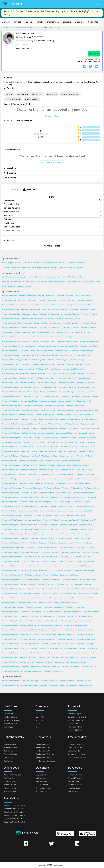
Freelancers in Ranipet (85, 456)
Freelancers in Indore (10, 305)
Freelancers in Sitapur (83, 557)
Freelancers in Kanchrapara (53, 607)
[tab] (12, 190)
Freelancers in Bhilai (9, 378)
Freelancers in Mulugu (87, 442)
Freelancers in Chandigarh (67, 300)
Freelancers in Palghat (10, 621)
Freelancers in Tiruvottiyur (64, 470)
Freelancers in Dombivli (29, 355)
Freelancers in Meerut (62, 351)
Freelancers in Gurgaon (47, 300)
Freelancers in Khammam (86, 548)
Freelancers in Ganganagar (44, 484)
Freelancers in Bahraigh (49, 529)
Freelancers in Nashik (10, 351)
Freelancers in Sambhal (84, 511)
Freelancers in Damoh (10, 658)
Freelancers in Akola (48, 410)
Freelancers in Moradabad (47, 374)
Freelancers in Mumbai (46, 296)
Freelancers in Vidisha (67, 598)
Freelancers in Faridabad (70, 314)
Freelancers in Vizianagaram (80, 534)
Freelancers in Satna (29, 465)
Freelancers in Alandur (33, 575)
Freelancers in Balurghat (11, 598)
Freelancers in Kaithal (30, 598)
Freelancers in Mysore (65, 365)
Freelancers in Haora (83, 355)
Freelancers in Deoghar (81, 502)
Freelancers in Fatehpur (91, 552)
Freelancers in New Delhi (11, 342)
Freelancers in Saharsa (51, 593)
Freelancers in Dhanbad (11, 355)
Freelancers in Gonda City (29, 616)
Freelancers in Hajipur (10, 616)
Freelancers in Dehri (62, 626)
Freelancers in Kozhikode (85, 383)
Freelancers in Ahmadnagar (70, 419)
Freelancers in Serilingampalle (13, 589)
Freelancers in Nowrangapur (82, 351)
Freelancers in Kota (47, 337)
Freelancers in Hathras (66, 635)
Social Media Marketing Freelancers (45, 267)
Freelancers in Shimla (66, 543)
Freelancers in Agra (29, 346)
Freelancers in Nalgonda (28, 648)
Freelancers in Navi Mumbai (68, 342)
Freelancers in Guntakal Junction (32, 653)
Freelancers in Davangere (11, 410)
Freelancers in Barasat (69, 442)
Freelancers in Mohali (28, 328)
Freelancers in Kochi (29, 332)
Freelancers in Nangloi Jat (77, 516)
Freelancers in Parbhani (47, 451)
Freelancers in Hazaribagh (12, 580)
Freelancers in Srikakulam (48, 658)
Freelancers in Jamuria (10, 571)
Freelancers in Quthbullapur (72, 488)
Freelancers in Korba (26, 415)
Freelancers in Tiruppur (29, 365)
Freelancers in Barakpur (90, 589)
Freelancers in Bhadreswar (49, 648)
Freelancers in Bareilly (28, 374)
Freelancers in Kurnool (67, 401)
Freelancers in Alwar (85, 451)
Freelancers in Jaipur (86, 300)
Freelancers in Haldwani (86, 598)
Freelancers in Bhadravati (30, 561)
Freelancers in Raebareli (70, 520)
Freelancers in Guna (50, 575)
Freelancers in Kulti (30, 442)
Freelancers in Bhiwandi (67, 374)
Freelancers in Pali (68, 497)
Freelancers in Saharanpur (70, 397)
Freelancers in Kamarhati (90, 429)
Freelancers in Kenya (83, 681)
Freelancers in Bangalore (27, 296)
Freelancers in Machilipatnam (13, 520)
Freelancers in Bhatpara (30, 401)
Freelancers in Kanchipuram (84, 493)
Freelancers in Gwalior (30, 337)
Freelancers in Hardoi (48, 644)
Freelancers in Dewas (52, 461)
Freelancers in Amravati (65, 378)
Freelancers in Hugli (47, 538)
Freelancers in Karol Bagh (11, 397)
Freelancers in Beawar (10, 626)
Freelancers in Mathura (10, 433)
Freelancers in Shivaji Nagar (56, 360)
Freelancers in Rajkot (88, 310)
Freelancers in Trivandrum (12, 323)
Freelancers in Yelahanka (31, 667)
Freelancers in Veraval (66, 561)
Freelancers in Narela (26, 369)
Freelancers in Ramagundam (70, 479)
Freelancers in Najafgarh (47, 346)
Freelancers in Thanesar (69, 603)
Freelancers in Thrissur (69, 328)
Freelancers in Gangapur (55, 653)
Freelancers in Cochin (88, 323)
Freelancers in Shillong (83, 616)
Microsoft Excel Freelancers (32, 263)
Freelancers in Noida (48, 305)
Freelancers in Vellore (90, 397)
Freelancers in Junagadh (48, 525)
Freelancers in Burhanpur (11, 506)
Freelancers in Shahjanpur (12, 438)
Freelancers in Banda (27, 584)
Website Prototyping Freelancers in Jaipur (17, 286)
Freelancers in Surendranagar (57, 534)
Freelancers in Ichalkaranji (30, 456)
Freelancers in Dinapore (89, 580)
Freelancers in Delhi (9, 296)
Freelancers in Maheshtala (33, 406)
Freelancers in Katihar (33, 520)
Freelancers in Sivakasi (91, 479)
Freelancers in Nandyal (32, 557)
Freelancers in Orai (46, 571)
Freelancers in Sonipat (28, 470)
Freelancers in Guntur (46, 332)
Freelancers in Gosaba (64, 493)
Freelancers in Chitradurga (49, 603)
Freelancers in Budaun (45, 566)
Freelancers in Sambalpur (85, 561)
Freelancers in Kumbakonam (70, 552)
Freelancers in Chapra (48, 506)
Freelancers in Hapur (47, 474)
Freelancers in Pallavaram (85, 571)
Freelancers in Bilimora (85, 392)
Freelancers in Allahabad (49, 355)
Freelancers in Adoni (48, 561)
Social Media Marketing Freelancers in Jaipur (83, 282)
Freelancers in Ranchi (83, 332)
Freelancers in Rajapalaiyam (66, 639)
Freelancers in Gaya (9, 415)
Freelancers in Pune (9, 300)
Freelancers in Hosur (64, 484)
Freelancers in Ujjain (84, 401)
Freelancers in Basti (89, 667)
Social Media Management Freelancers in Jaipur (48, 282)
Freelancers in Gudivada (51, 667)
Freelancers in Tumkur (67, 438)
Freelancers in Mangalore (45, 415)
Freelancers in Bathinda (65, 474)
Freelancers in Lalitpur (85, 635)
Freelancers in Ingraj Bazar (30, 552)
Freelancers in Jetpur (88, 658)
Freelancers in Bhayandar (67, 387)
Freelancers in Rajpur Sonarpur (88, 410)
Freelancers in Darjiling (87, 639)
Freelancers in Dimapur (10, 612)
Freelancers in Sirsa (87, 529)
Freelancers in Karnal (92, 488)
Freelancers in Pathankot (11, 543)
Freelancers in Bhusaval (11, 529)
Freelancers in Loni (66, 557)
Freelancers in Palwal (10, 648)
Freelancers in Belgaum (66, 410)
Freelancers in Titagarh (11, 635)
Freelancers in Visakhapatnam (32, 319)
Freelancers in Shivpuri (10, 561)
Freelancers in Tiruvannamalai (13, 607)
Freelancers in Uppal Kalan (69, 658)
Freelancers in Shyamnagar (54, 406)
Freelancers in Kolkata (83, 296)
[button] (6, 22)
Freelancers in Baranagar (71, 461)
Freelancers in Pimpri (28, 351)
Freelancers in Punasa (47, 424)
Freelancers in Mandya (72, 612)
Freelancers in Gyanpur (66, 506)
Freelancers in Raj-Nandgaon (82, 584)
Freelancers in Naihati (80, 465)
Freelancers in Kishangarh (47, 621)
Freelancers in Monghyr (62, 502)
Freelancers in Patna (72, 319)
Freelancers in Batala (69, 593)
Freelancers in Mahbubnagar (75, 607)
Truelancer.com (59, 865)
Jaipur (21, 37)
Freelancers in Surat (85, 305)
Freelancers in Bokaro (28, 383)
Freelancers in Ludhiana (11, 319)
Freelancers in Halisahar (67, 630)
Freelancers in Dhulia (10, 424)
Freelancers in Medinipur (51, 580)
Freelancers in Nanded (66, 383)
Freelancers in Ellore (86, 525)
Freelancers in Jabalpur (64, 337)
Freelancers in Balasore (11, 671)
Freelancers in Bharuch (31, 580)
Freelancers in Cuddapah (30, 635)
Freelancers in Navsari (34, 548)
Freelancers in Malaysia (11, 685)
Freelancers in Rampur (27, 447)
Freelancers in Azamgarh (11, 667)
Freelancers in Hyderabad (28, 300)
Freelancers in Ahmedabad (29, 305)
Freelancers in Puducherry (87, 374)
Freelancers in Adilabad (28, 658)
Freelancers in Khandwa (30, 529)
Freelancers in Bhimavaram (88, 593)
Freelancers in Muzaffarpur (69, 429)
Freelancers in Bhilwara (65, 433)
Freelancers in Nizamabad (12, 442)
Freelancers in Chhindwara (53, 612)
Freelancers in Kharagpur (30, 497)
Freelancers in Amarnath (50, 497)
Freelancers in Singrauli (11, 525)
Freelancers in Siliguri (67, 392)
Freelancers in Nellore (10, 419)
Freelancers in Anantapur (32, 479)
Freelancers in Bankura (91, 612)
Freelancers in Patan (26, 662)
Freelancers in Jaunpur (50, 552)
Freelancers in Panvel (85, 630)
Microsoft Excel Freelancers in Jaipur (42, 277)
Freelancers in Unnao (27, 566)
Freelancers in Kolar (9, 639)
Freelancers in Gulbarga (11, 401)
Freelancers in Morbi (10, 662)
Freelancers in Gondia (46, 639)
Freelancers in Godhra (28, 621)
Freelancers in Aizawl (67, 456)
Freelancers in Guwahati (11, 332)
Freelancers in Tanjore (29, 451)
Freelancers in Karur (9, 484)
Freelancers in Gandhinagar (12, 516)
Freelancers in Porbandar (28, 603)
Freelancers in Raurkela (11, 387)
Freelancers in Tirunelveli (11, 346)
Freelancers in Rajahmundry (48, 419)
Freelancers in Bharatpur (82, 484)
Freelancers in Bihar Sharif (28, 474)
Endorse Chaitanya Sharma (52, 163)
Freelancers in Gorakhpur (89, 346)
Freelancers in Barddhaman (49, 442)
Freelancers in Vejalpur (69, 648)
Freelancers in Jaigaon (29, 571)
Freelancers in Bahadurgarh (69, 575)
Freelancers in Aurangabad (35, 360)
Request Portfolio (52, 116)
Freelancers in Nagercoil (11, 493)
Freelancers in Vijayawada (50, 323)
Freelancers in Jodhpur (70, 323)
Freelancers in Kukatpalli (11, 429)
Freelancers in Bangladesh (12, 681)
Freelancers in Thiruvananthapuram (49, 369)
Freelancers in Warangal (47, 383)
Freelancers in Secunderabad (48, 328)
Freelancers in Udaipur (10, 328)
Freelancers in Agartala (44, 502)
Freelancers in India (66, 681)
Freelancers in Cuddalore (48, 543)
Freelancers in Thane (29, 314)
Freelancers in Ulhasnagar (29, 392)
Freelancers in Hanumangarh (13, 575)
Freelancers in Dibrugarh (85, 644)
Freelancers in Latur (88, 424)
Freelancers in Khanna (44, 662)
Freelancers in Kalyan (45, 351)
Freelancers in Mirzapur (11, 497)
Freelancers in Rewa (9, 502)
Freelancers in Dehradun (11, 337)
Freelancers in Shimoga (31, 438)
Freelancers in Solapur (77, 360)
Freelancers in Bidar (26, 502)
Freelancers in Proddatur (29, 538)
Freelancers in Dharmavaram (32, 671)
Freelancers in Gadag (10, 566)
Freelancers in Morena (45, 584)
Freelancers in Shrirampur (33, 488)
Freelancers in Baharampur (35, 534)
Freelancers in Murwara (33, 516)
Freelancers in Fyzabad (70, 580)
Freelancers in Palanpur (11, 644)
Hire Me (94, 54)
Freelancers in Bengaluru (66, 305)
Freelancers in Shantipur (71, 589)
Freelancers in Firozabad (86, 438)
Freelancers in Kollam (90, 419)
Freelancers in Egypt (30, 681)
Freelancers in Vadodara (11, 314)
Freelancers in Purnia (48, 511)
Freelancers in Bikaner (83, 337)
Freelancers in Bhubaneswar (49, 314)
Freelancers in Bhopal (49, 310)
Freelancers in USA (85, 685)
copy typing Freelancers (11, 263)
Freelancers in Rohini (82, 365)
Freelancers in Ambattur (31, 429)
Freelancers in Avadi (46, 470)
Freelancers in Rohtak (50, 438)
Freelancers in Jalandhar (54, 319)
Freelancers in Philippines (48, 685)
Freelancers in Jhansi (63, 415)
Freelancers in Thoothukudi (83, 415)
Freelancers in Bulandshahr (28, 511)
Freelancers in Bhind (29, 543)
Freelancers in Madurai (88, 328)
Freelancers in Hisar (9, 447)
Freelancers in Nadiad (30, 506)
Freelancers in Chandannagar (13, 534)
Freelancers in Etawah (47, 465)
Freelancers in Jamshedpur (68, 346)
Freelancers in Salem (47, 365)
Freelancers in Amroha (64, 538)
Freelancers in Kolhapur (49, 392)
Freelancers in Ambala (10, 593)
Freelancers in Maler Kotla (53, 671)
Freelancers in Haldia (67, 548)
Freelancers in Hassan (10, 630)
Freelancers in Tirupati (10, 470)
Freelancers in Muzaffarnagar (68, 424)
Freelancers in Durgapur (87, 387)
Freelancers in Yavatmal (48, 630)
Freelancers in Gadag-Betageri (13, 548)
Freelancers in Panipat (87, 447)
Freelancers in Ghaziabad (30, 310)
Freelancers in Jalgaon (31, 410)
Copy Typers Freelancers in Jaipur (14, 277)
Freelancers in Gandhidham (12, 557)
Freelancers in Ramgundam (12, 406)
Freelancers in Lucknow (11, 310)
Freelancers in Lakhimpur (48, 598)
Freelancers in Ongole (84, 543)
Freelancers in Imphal (46, 493)
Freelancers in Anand (33, 607)
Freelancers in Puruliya (66, 644)
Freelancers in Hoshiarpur (64, 571)
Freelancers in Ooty (26, 484)
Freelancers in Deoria (79, 626)
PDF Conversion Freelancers (76, 263)
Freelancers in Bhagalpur (28, 424)
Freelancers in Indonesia (49, 681)
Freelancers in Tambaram (84, 538)
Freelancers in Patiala (29, 433)
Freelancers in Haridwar (90, 520)
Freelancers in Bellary (49, 429)
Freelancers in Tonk (62, 584)
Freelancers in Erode (49, 387)
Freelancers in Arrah (29, 493)
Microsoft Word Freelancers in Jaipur (71, 277)
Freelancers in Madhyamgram (81, 566)
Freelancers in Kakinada (68, 447)
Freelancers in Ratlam (50, 479)
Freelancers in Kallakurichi (90, 342)
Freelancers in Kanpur (31, 323)
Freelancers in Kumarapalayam (54, 516)
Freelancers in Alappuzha (11, 479)
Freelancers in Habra (10, 603)
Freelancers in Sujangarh (67, 525)
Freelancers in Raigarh (10, 653)
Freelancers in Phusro (29, 525)
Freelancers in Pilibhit (85, 621)
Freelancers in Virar (33, 589)
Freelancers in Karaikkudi (69, 529)
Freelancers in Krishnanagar (30, 593)
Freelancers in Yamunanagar (87, 497)
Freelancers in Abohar (28, 626)
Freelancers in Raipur (49, 342)
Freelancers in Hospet (65, 511)
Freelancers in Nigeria (29, 685)
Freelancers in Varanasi (31, 342)
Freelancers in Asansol (31, 397)
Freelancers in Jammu (48, 401)
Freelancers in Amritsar (64, 332)
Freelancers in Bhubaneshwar (74, 369)
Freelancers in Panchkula (85, 506)
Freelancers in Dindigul (10, 451)
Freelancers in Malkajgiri (51, 589)
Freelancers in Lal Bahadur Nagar (31, 461)
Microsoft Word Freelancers (54, 263)
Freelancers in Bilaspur (10, 456)
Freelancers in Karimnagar (12, 488)
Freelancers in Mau (9, 474)
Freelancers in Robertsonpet (31, 612)
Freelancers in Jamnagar (50, 397)
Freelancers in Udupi (49, 557)
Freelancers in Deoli (73, 653)
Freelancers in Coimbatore (68, 310)
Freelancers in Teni (66, 355)
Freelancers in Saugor (84, 470)
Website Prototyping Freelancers (71, 267)
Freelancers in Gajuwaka (11, 465)
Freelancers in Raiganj (10, 552)
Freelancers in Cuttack (10, 383)
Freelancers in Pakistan (68, 685)
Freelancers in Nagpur (89, 314)
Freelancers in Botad (61, 662)
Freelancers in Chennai (65, 296)
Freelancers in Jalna (9, 461)
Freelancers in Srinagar (11, 365)
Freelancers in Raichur (52, 488)
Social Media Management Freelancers (16, 267)
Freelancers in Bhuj (47, 616)
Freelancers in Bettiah (48, 635)
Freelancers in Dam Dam (30, 644)
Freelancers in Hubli (9, 369)
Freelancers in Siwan (89, 653)
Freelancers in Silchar (10, 584)
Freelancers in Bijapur (50, 456)
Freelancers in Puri (51, 548)
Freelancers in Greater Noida (47, 447)
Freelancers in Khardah (29, 630)
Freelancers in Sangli (83, 378)
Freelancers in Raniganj (67, 621)
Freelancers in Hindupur (65, 616)
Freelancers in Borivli (26, 378)
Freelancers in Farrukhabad (85, 474)
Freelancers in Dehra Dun (30, 387)
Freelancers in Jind (62, 566)
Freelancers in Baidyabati (71, 667)
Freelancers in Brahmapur (85, 433)
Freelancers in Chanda (46, 433)
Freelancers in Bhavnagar (45, 378)
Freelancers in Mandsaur (28, 639)
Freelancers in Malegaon (75, 406)
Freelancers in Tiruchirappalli (13, 360)
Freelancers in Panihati (28, 419)
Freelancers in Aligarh (10, 374)
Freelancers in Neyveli (10, 538)
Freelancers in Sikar (9, 511)
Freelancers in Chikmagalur (89, 648)
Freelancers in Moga (46, 626)
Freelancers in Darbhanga (67, 451)
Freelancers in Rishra (78, 662)
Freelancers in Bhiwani (51, 520)
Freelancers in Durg (64, 465)
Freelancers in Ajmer (10, 392)
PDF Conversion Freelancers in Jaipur (16, 282)
